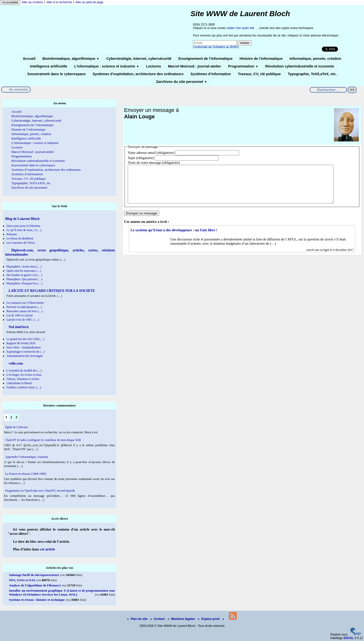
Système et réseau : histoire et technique (37, 600)
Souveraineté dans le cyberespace (56, 74)
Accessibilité (10, 2)
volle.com (15, 363)
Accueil (29, 59)
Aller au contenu (32, 2)
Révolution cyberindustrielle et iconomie (300, 66)
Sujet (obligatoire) (141, 158)
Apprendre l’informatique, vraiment (27, 457)
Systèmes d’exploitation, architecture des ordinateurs (138, 74)
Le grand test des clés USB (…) (25, 339)
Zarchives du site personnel (182, 82)
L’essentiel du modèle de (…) (24, 371)
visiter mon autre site (241, 28)
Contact (158, 619)
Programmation (243, 66)
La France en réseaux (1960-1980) (26, 474)
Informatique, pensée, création (315, 59)
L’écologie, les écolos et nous (24, 375)
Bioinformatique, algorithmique (71, 59)
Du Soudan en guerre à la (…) (24, 275)
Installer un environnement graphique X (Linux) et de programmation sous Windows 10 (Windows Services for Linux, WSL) (62, 592)
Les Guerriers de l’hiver (21, 243)
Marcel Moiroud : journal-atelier (194, 66)
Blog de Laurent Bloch (22, 219)
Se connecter (19, 89)
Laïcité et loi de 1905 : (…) (23, 320)
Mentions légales (182, 619)
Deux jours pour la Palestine (23, 226)
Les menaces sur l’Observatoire (25, 303)
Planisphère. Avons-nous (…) (24, 267)
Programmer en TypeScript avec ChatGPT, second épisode (40, 491)
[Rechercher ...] (328, 90)
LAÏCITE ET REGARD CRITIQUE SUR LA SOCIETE (51, 291)
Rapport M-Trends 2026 (21, 343)
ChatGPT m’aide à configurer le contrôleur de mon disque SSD (43, 440)
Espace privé (209, 619)
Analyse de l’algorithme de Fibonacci (35, 585)
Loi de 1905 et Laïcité (20, 315)
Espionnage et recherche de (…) (26, 352)
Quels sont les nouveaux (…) (24, 271)
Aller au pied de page (89, 2)
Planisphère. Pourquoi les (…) (24, 283)
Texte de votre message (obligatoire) (154, 163)
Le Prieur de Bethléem (20, 238)
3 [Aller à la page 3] (16, 417)
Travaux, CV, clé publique (259, 74)
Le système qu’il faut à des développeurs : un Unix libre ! (174, 237)
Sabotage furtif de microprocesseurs (34, 575)
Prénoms (12, 234)
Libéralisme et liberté (19, 383)
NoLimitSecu (18, 327)
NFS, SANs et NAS (22, 580)
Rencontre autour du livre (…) (25, 311)
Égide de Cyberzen (16, 427)
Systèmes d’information (211, 74)
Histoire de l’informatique (261, 59)
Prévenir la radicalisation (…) (24, 307)
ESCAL (349, 638)
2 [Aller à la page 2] (11, 417)
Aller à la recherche (59, 2)
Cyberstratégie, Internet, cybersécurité (139, 59)
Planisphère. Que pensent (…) (24, 279)
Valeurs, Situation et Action (23, 379)
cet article (47, 549)
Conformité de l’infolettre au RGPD (216, 47)
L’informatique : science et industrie (107, 66)
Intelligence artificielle (49, 66)
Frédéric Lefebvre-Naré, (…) (24, 387)
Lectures (153, 66)
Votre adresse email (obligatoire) (151, 153)
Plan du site (138, 619)
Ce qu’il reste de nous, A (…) (24, 230)
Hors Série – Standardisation (24, 347)
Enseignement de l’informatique (206, 59)
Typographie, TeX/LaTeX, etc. (312, 74)
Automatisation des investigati (25, 356)
